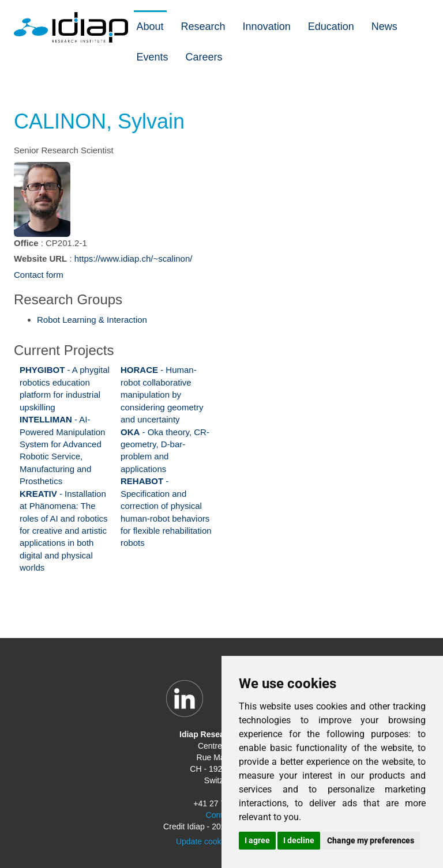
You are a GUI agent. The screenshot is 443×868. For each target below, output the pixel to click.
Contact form (39, 275)
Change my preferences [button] (371, 840)
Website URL (40, 258)
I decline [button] (299, 840)
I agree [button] (257, 840)
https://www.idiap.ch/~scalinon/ (134, 258)
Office (26, 243)
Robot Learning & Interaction (92, 320)
